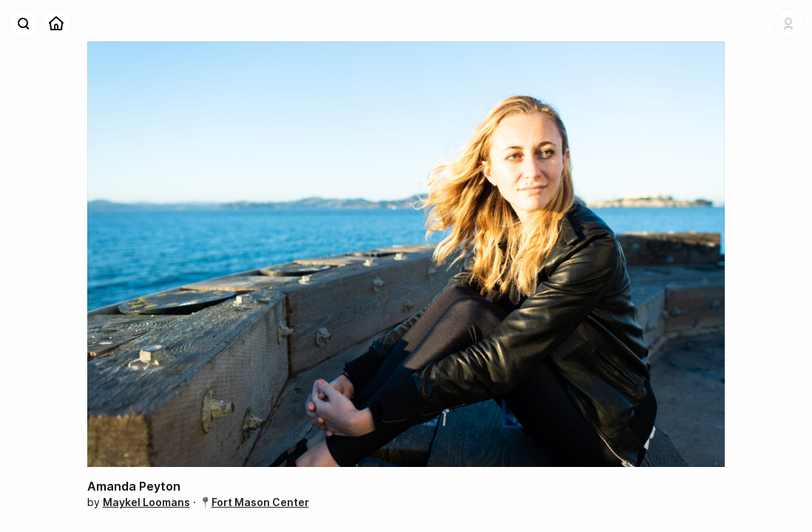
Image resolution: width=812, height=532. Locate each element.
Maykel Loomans (146, 502)
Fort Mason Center (260, 502)
